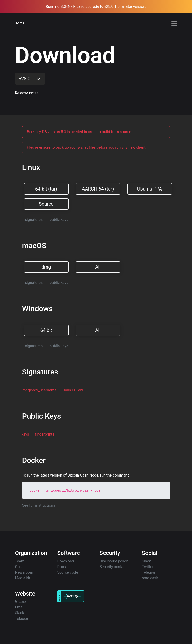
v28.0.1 (30, 79)
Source (46, 204)
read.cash (150, 578)
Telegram (150, 572)
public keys (59, 220)
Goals (20, 567)
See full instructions (39, 505)
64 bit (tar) (46, 189)
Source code (68, 572)
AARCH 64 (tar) (98, 189)
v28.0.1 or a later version (125, 6)
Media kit (23, 578)
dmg (46, 267)
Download (66, 561)
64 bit (46, 330)
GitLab (20, 602)
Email (20, 607)
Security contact (113, 567)
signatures (34, 220)
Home (20, 23)
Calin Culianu (73, 390)
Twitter (148, 567)
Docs (62, 567)
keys (25, 434)
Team (20, 561)
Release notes (27, 93)
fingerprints (45, 434)
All (98, 267)
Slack (147, 561)
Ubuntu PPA (150, 189)
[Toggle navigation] (174, 24)
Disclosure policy (114, 561)
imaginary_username (39, 390)
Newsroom (24, 572)
